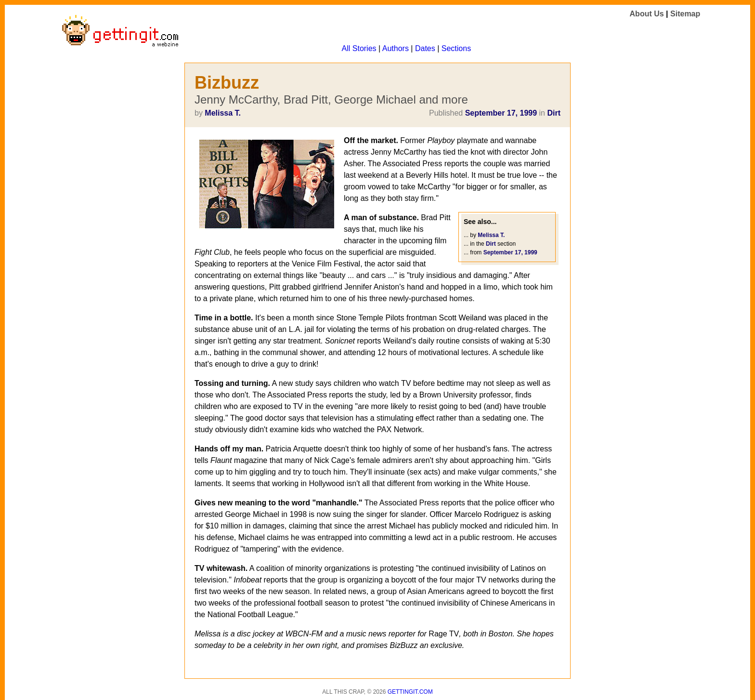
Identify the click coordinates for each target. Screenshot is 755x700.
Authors (396, 48)
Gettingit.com (410, 692)
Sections (456, 48)
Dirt (554, 113)
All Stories (359, 48)
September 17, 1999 (501, 113)
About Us (647, 14)
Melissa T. (223, 113)
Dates (425, 48)
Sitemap (685, 14)
